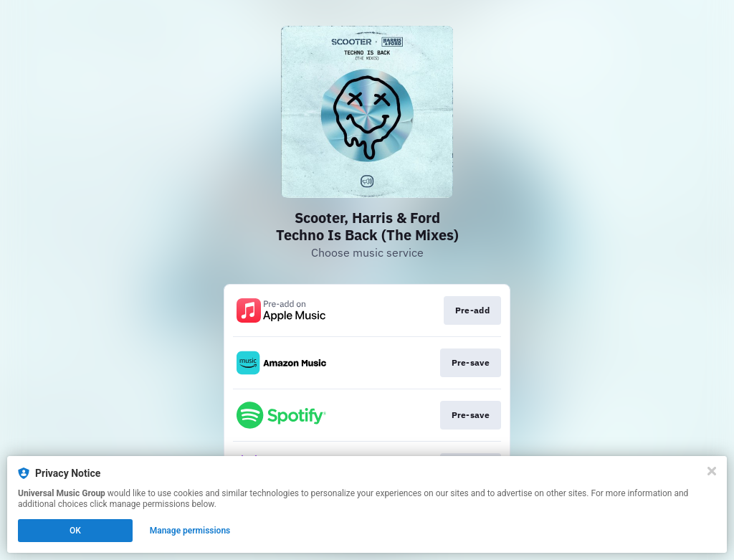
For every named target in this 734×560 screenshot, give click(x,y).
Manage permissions (190, 531)
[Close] (712, 471)
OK (75, 531)
